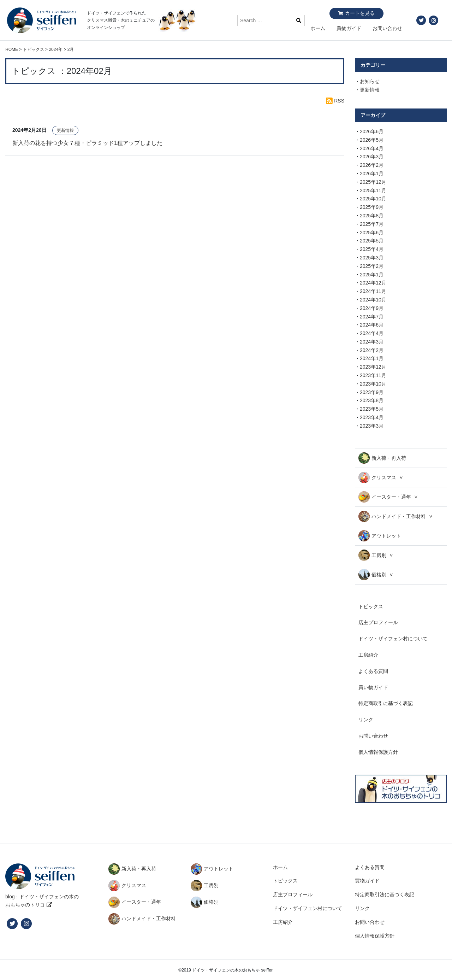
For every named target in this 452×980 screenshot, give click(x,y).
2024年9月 (372, 308)
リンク (366, 720)
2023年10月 (373, 384)
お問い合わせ (387, 28)
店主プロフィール (378, 622)
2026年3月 (372, 157)
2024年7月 (372, 317)
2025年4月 (372, 249)
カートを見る (360, 13)
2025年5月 (372, 241)
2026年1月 (372, 174)
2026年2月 (372, 165)
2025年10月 (373, 199)
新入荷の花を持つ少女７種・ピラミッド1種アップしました (87, 143)
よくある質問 (373, 671)
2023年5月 (372, 409)
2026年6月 (372, 131)
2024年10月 (373, 300)
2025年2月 (372, 266)
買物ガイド (349, 28)
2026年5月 (372, 140)
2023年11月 (373, 375)
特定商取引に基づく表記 (386, 703)
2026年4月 (372, 148)
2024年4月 (372, 333)
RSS (339, 101)
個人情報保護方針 (378, 752)
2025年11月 (373, 190)
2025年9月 (372, 207)
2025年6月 (372, 233)
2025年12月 (373, 182)
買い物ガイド (373, 687)
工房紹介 (368, 655)
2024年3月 (372, 342)
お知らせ (370, 81)
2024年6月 (372, 325)
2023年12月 (373, 367)
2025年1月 (372, 275)
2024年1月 (372, 358)
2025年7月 (372, 224)
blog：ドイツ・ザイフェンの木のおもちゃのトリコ (42, 901)
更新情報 (65, 130)
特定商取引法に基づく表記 (385, 894)
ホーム (318, 28)
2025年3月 (372, 258)
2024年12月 (373, 283)
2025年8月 (372, 216)
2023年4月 (372, 417)
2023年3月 (372, 426)
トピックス (371, 606)
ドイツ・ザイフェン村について (393, 639)
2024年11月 (373, 291)
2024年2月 (372, 350)
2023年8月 (372, 400)
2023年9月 (372, 392)
